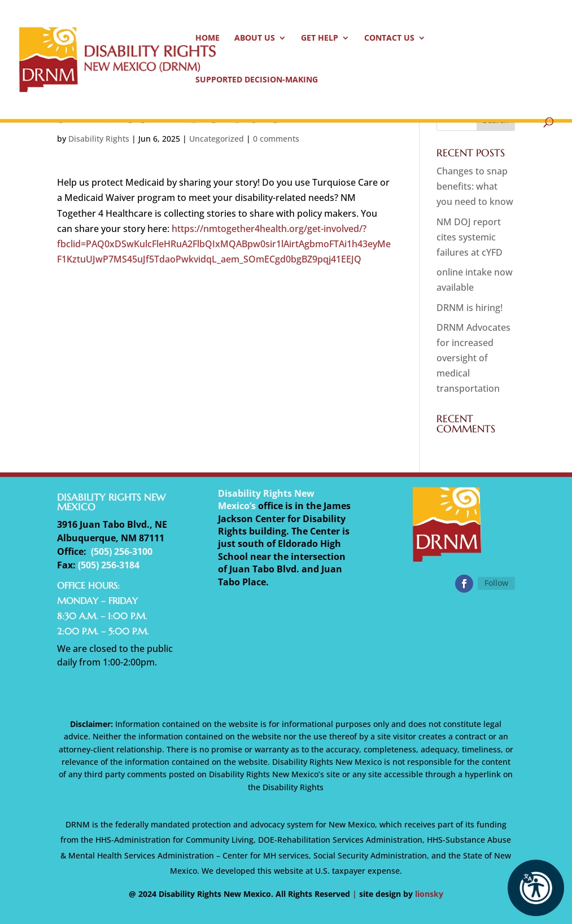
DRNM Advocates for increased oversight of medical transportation (473, 358)
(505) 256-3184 (109, 565)
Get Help (320, 38)
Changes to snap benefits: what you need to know (475, 186)
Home (208, 38)
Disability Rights (99, 139)
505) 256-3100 (123, 551)
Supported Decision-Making (257, 80)
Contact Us (389, 38)
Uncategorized (217, 139)
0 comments (276, 139)
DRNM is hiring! (470, 308)
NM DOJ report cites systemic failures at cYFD (470, 237)
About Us (255, 38)
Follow (496, 583)
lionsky (429, 894)
